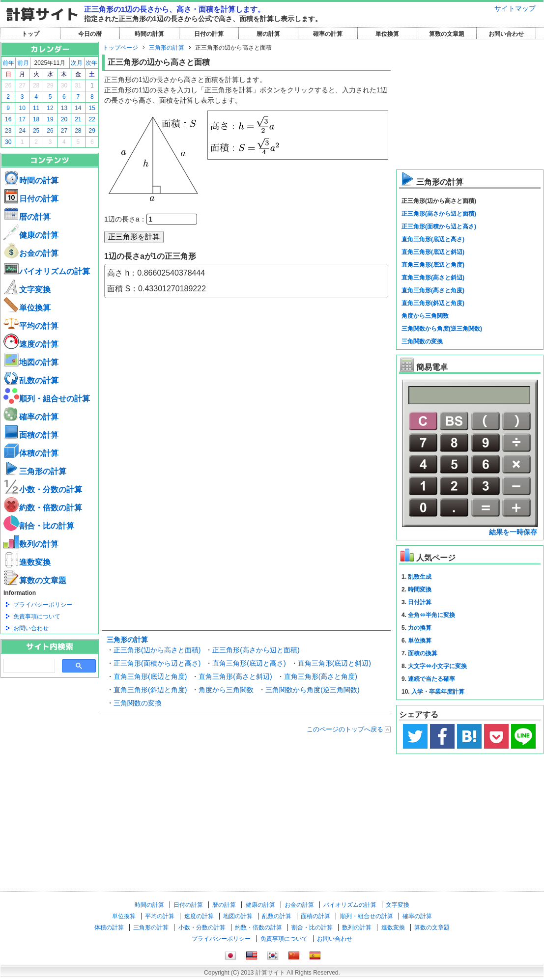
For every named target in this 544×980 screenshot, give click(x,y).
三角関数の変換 (138, 703)
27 (22, 85)
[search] (28, 666)
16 (8, 119)
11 (36, 108)
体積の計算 (31, 453)
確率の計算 (328, 34)
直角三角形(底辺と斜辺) (334, 663)
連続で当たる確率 (431, 679)
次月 (77, 63)
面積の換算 (423, 653)
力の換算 (420, 628)
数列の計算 (31, 544)
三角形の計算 (35, 471)
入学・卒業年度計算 (438, 692)
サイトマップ (515, 8)
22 (92, 119)
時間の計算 (149, 34)
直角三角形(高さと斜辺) (235, 676)
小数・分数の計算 (43, 490)
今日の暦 (90, 34)
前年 (8, 63)
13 (64, 108)
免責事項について (37, 616)
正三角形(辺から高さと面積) (157, 650)
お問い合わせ (506, 34)
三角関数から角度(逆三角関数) (312, 690)
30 (64, 85)
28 (36, 85)
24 (22, 131)
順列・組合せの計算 (47, 399)
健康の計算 (31, 235)
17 (22, 119)
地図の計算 (31, 362)
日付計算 (420, 602)
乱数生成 (420, 577)
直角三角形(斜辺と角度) (150, 690)
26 (8, 85)
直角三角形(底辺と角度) (150, 676)
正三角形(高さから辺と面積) (256, 650)
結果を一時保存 (513, 532)
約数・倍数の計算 (43, 508)
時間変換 (420, 589)
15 (92, 108)
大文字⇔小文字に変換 (437, 666)
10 (22, 108)
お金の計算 (31, 253)
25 (36, 131)
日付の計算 (209, 34)
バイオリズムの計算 (47, 271)
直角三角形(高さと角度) (321, 676)
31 (78, 85)
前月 (23, 63)
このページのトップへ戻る (345, 729)
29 (50, 85)
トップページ (120, 48)
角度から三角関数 (226, 690)
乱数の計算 (31, 380)
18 (36, 119)
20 (64, 119)
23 (8, 131)
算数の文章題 (447, 34)
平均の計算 (31, 326)
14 (78, 108)
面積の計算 (31, 435)
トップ (30, 34)
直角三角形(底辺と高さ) (249, 663)
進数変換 (27, 562)
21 (78, 119)
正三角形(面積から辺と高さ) (157, 663)
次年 (91, 63)
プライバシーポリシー (43, 605)
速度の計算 (31, 344)
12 (50, 108)
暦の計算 (268, 34)
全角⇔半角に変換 (431, 615)
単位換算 (387, 34)
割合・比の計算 (39, 526)
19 (50, 119)
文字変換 (27, 290)
